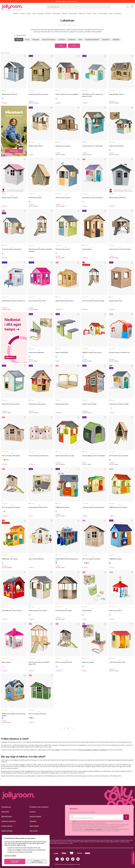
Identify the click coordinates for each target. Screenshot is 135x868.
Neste (73, 728)
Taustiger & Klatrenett (92, 40)
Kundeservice (6, 807)
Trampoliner (106, 40)
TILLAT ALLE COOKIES (15, 862)
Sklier (80, 40)
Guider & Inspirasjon (9, 821)
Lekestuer (75, 25)
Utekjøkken (116, 40)
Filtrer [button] (61, 46)
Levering (33, 812)
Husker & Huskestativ (49, 40)
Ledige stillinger (7, 831)
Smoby (29, 771)
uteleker (57, 750)
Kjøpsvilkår (5, 812)
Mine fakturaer (7, 816)
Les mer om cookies (10, 856)
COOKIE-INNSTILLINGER (37, 862)
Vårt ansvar (34, 831)
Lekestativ (62, 40)
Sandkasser (72, 40)
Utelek (69, 25)
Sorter (74, 46)
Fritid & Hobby (62, 25)
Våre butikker (34, 826)
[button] (128, 7)
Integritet (33, 821)
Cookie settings (7, 826)
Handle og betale (35, 816)
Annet (27, 40)
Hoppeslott (36, 40)
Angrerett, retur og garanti (39, 807)
